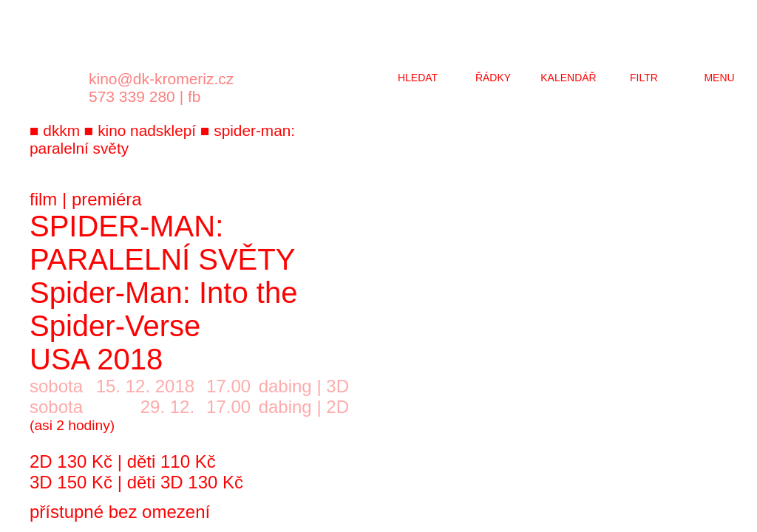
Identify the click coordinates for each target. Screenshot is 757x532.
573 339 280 (132, 96)
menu (719, 78)
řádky (493, 78)
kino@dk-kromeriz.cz (161, 79)
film (43, 199)
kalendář (568, 78)
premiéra (107, 199)
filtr (644, 78)
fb (194, 96)
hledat (418, 78)
